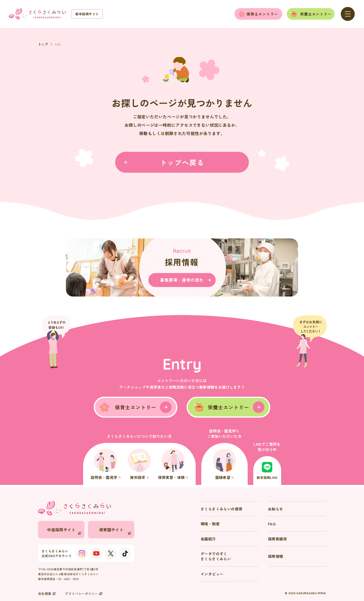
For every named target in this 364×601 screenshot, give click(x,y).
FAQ (272, 524)
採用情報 (276, 556)
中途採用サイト (64, 531)
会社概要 (47, 594)
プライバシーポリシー (84, 594)
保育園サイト (115, 531)
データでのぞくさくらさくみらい (216, 556)
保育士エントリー (262, 14)
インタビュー (212, 574)
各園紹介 (208, 539)
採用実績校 (277, 539)
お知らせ (276, 509)
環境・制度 (210, 524)
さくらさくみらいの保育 (221, 509)
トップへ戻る (164, 162)
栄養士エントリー (316, 14)
